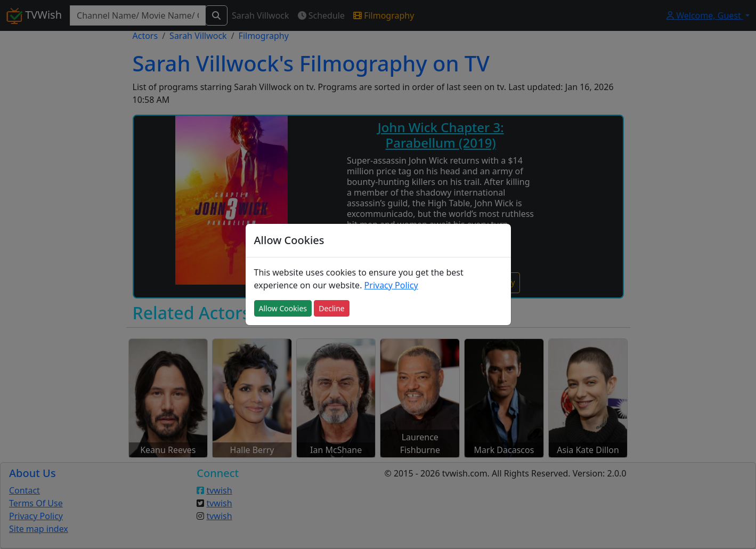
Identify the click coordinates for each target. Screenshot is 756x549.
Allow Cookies (283, 308)
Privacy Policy (391, 285)
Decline (332, 308)
